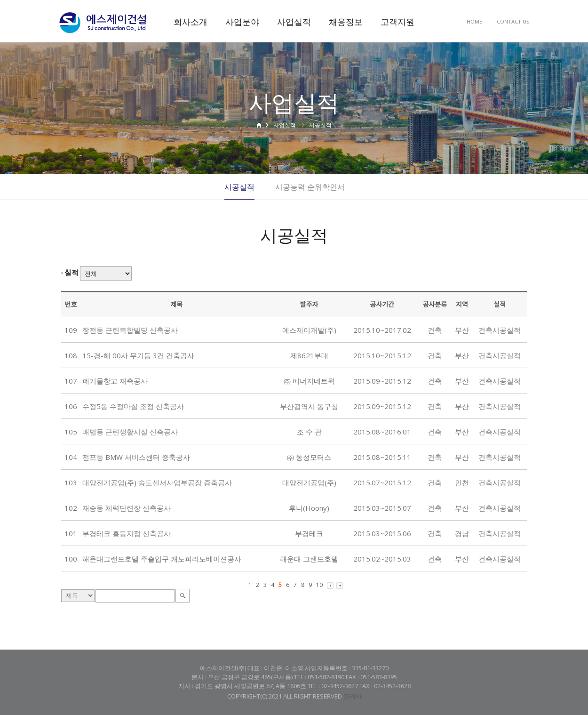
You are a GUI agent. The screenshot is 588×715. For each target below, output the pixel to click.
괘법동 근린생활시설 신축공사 (130, 432)
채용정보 (346, 22)
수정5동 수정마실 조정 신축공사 (133, 406)
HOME (474, 21)
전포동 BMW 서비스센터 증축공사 (136, 457)
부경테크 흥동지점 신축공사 (127, 533)
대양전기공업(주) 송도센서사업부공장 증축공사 (157, 482)
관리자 (353, 696)
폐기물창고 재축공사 (115, 381)
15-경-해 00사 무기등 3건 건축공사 (138, 355)
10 (319, 585)
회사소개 (191, 22)
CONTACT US (513, 21)
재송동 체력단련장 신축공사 (127, 508)
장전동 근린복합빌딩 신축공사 (130, 330)
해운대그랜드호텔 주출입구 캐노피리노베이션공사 (162, 559)
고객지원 (397, 22)
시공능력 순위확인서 (310, 187)
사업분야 (242, 22)
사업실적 (294, 22)
